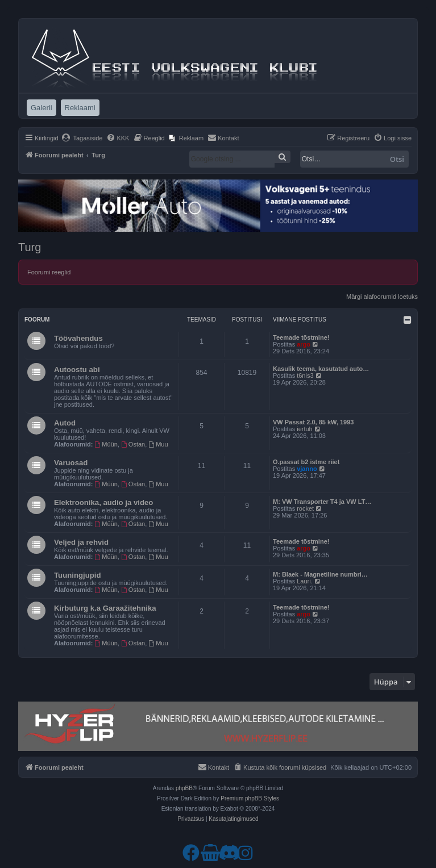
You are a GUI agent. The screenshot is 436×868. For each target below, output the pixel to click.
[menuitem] (82, 138)
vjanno (307, 469)
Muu (158, 444)
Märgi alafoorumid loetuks (382, 297)
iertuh (305, 429)
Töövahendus (78, 338)
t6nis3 (305, 375)
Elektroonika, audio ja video (103, 502)
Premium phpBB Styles (250, 798)
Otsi (397, 159)
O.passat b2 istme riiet (306, 462)
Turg (30, 247)
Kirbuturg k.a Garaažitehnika (105, 608)
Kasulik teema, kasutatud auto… (321, 369)
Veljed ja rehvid (81, 542)
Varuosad (71, 463)
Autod (65, 423)
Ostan (133, 444)
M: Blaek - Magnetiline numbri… (320, 574)
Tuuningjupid (78, 575)
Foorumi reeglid (49, 272)
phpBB (184, 788)
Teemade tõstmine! (301, 337)
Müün (106, 444)
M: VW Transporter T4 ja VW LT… (322, 502)
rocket (305, 508)
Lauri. (305, 581)
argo (304, 344)
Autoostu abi (77, 370)
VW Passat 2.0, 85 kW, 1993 (313, 422)
